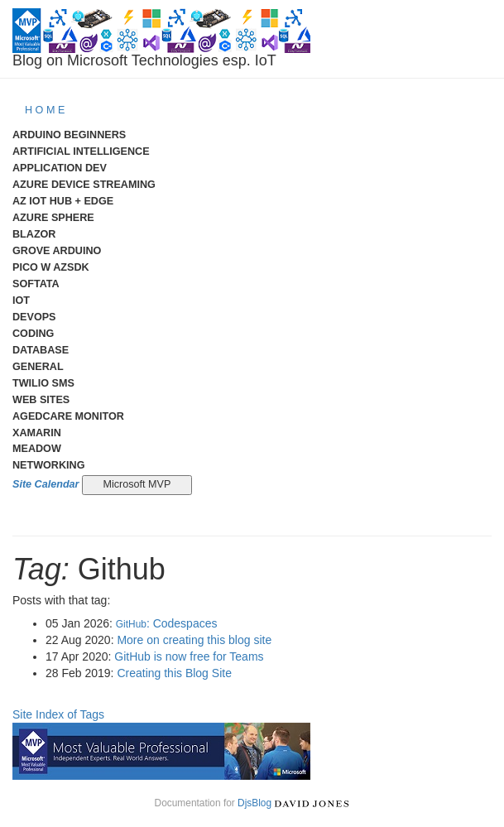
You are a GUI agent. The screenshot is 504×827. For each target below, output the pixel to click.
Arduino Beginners (69, 135)
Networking (48, 465)
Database (41, 350)
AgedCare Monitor (68, 416)
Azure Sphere (53, 218)
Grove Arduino (57, 251)
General (38, 367)
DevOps (34, 317)
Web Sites (41, 400)
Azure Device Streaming (84, 185)
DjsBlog (254, 803)
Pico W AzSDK (51, 267)
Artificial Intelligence (81, 151)
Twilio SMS (43, 383)
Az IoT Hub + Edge (63, 201)
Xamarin (37, 433)
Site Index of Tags (58, 714)
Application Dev (60, 168)
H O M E (45, 110)
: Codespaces (167, 623)
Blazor (34, 234)
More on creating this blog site (194, 640)
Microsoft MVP (137, 484)
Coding (33, 334)
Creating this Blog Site (174, 673)
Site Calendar (46, 484)
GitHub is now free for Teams (189, 656)
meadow (37, 449)
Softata (36, 284)
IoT (21, 301)
